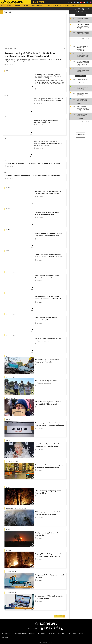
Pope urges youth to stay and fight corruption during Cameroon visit (82, 48)
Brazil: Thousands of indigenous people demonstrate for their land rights (48, 298)
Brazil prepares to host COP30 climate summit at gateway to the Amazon (49, 100)
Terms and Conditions (20, 634)
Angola (8, 550)
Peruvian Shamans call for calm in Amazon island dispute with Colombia (32, 163)
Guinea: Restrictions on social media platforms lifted (82, 95)
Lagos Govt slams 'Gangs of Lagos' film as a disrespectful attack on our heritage (49, 256)
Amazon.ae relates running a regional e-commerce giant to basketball (49, 466)
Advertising (61, 634)
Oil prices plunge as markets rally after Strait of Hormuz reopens (82, 101)
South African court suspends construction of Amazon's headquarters (46, 319)
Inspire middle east (12, 461)
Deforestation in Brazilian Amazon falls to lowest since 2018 (48, 214)
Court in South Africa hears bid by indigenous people (48, 340)
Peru (7, 71)
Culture (25, 6)
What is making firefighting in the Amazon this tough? (48, 492)
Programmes (65, 6)
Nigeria (8, 251)
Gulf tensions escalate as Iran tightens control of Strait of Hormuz (83, 34)
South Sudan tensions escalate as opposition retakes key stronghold (83, 71)
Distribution (52, 634)
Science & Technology (38, 6)
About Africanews (6, 634)
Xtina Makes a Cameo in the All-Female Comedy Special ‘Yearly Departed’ (47, 445)
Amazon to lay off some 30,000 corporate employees (46, 121)
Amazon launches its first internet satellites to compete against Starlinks (32, 176)
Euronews (5, 638)
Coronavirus (76, 6)
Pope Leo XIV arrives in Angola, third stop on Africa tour (83, 20)
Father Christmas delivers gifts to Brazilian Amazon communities (48, 193)
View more (80, 135)
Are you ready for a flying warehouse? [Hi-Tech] (49, 576)
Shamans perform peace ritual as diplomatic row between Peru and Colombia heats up (48, 76)
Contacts (32, 634)
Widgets (81, 634)
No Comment (53, 6)
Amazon (8, 419)
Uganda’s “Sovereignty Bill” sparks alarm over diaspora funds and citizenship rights (83, 56)
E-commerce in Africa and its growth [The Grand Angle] (49, 597)
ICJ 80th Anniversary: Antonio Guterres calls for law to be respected (83, 82)
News (3, 6)
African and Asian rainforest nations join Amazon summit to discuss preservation (49, 235)
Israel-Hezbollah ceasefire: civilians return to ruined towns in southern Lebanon (83, 109)
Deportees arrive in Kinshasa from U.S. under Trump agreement (82, 116)
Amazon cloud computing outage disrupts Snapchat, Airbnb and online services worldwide (48, 144)
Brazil (6, 96)
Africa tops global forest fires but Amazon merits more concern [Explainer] (48, 513)
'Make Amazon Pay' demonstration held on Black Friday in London (48, 403)
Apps (74, 634)
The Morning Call (12, 571)
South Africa (10, 272)
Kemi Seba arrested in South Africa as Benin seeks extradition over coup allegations (83, 27)
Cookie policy (41, 634)
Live (77, 9)
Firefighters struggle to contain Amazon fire (47, 534)
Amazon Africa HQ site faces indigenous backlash (46, 382)
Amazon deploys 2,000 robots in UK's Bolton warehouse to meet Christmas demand (30, 55)
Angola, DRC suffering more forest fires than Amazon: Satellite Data (48, 555)
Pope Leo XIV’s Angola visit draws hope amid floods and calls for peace (83, 63)
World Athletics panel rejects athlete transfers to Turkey (82, 88)
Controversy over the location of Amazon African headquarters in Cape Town (50, 424)
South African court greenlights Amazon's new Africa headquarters (48, 277)
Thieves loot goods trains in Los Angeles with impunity (47, 361)
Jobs (69, 634)
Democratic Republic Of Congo (16, 508)
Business (10, 6)
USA (5, 117)
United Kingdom (11, 49)
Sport (17, 6)
